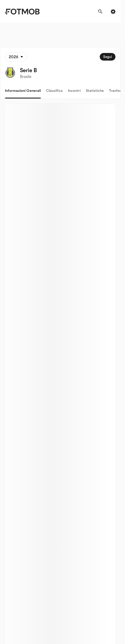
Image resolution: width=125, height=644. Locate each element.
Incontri (74, 91)
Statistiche (95, 91)
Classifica (54, 91)
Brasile (26, 76)
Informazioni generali (23, 91)
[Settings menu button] (113, 12)
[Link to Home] (26, 12)
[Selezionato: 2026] (16, 57)
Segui (108, 57)
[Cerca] (100, 12)
